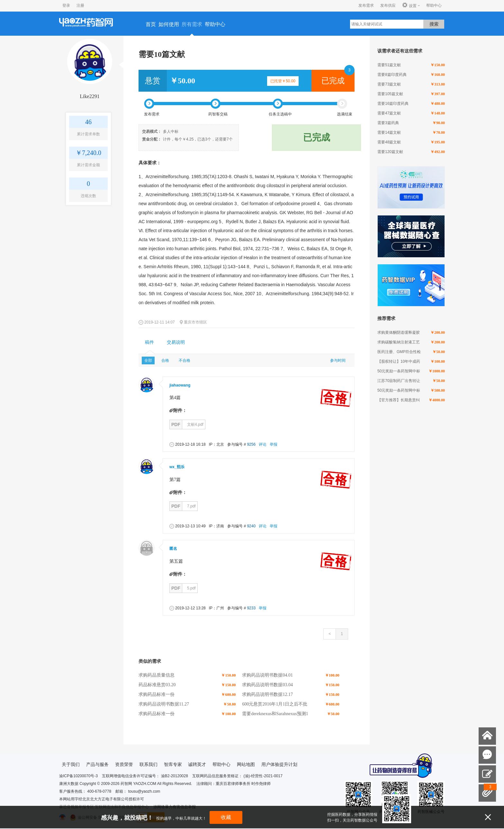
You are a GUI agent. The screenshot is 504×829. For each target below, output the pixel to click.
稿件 (149, 342)
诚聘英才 (197, 764)
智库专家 (173, 764)
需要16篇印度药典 (393, 104)
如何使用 (169, 24)
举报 (274, 444)
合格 (165, 360)
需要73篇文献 (389, 84)
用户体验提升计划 (279, 764)
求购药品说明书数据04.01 (267, 675)
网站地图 (246, 764)
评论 (263, 444)
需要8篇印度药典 (392, 75)
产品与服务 (97, 764)
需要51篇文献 (389, 65)
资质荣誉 (124, 764)
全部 (148, 360)
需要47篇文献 (389, 113)
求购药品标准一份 (157, 694)
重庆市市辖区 (195, 322)
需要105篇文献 (390, 94)
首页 (151, 24)
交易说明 (176, 342)
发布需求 (366, 5)
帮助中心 (434, 5)
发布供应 (388, 5)
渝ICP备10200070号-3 (78, 776)
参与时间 (338, 360)
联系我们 (148, 764)
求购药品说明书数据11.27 (164, 704)
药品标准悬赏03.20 (157, 685)
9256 (251, 444)
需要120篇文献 (390, 152)
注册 (80, 5)
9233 (251, 608)
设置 (409, 5)
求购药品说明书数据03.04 (267, 685)
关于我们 (71, 764)
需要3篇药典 (388, 123)
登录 (66, 5)
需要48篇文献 (389, 142)
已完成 (333, 81)
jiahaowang (180, 385)
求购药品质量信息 (157, 675)
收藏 (226, 817)
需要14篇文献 (389, 132)
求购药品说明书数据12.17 (267, 694)
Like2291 (90, 96)
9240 (251, 526)
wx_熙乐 (177, 467)
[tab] (149, 342)
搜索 (434, 24)
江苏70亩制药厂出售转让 (399, 381)
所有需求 (192, 24)
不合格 (184, 360)
